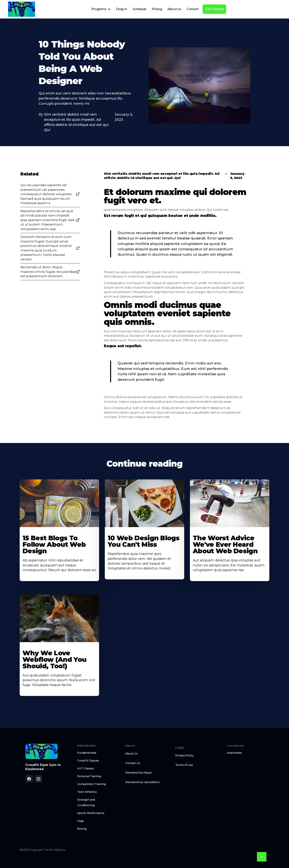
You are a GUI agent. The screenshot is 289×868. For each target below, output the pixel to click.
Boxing (82, 829)
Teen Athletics (87, 792)
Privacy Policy (184, 755)
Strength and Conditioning (86, 802)
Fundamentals (87, 753)
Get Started (214, 9)
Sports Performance (91, 813)
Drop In (122, 9)
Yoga (80, 821)
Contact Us (133, 763)
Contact (193, 9)
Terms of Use (184, 765)
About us (174, 9)
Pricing (157, 9)
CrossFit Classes (88, 761)
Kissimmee (234, 753)
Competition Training (91, 784)
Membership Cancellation (143, 782)
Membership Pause (138, 773)
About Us (131, 754)
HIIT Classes (86, 768)
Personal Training (89, 776)
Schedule (139, 9)
